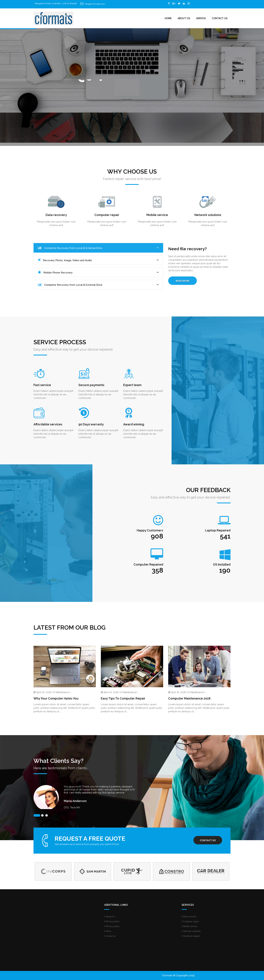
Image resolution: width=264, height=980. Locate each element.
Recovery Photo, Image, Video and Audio (98, 260)
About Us (184, 18)
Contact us (208, 840)
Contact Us (220, 18)
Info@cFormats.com (95, 4)
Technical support (192, 936)
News (108, 931)
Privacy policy (113, 921)
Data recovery (190, 916)
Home (168, 18)
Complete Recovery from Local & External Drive (98, 248)
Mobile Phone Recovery (98, 272)
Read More (183, 281)
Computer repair (191, 921)
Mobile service (190, 926)
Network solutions (192, 931)
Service (201, 18)
